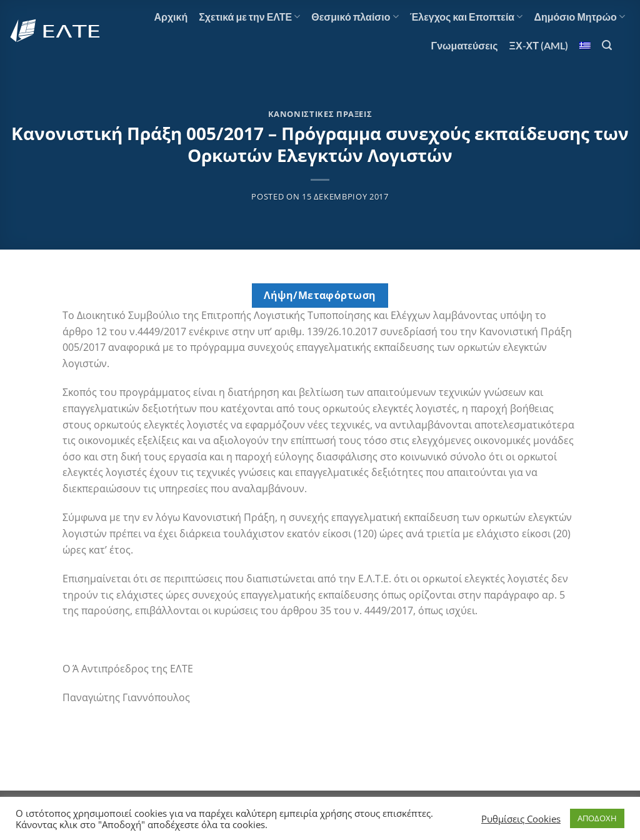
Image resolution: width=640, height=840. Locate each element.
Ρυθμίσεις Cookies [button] (521, 819)
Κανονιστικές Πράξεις (320, 114)
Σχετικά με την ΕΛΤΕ (249, 17)
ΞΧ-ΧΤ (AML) (539, 45)
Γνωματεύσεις (465, 45)
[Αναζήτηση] (607, 45)
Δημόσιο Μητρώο (579, 17)
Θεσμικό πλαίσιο (355, 17)
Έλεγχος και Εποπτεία (467, 17)
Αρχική (171, 17)
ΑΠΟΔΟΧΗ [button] (597, 818)
